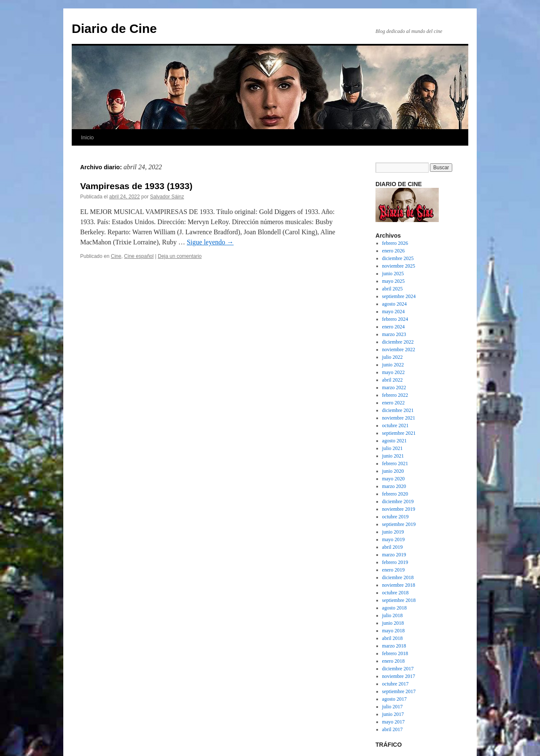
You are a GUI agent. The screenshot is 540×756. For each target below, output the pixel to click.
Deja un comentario (180, 256)
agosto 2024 (394, 304)
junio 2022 (393, 365)
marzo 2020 (394, 486)
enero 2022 (394, 403)
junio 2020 (393, 471)
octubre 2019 (396, 517)
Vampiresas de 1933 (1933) (136, 186)
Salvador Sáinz (167, 197)
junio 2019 (393, 532)
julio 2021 (393, 448)
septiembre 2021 (399, 433)
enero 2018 (394, 661)
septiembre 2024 (399, 296)
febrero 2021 (395, 463)
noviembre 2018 (399, 585)
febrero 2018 (395, 653)
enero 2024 (394, 327)
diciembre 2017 (398, 669)
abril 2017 (393, 729)
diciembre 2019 (398, 501)
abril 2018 (393, 638)
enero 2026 (394, 251)
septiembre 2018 (399, 600)
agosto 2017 (394, 699)
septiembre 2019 (399, 524)
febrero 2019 (395, 562)
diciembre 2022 (398, 342)
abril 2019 (393, 547)
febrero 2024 (395, 319)
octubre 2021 (396, 425)
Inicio (87, 137)
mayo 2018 (394, 631)
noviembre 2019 (399, 509)
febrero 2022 (395, 395)
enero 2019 (394, 570)
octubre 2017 (396, 684)
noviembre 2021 (399, 418)
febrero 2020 (395, 494)
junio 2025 (393, 274)
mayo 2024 (394, 312)
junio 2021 (393, 456)
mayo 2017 (394, 722)
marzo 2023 (394, 334)
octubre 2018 (396, 593)
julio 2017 (393, 707)
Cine (116, 256)
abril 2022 (393, 380)
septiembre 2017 (399, 691)
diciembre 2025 (398, 258)
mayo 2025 (394, 281)
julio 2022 (393, 357)
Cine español (139, 256)
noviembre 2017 (399, 676)
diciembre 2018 (398, 577)
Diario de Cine (114, 28)
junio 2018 (393, 623)
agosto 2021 (394, 441)
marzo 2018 (394, 646)
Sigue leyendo (210, 242)
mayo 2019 (394, 539)
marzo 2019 (394, 555)
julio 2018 (393, 615)
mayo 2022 (394, 372)
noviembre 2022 (399, 350)
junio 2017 (393, 714)
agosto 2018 (394, 608)
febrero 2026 (395, 243)
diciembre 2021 (398, 410)
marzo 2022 (394, 387)
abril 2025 (393, 289)
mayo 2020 (394, 479)
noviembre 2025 (399, 266)
